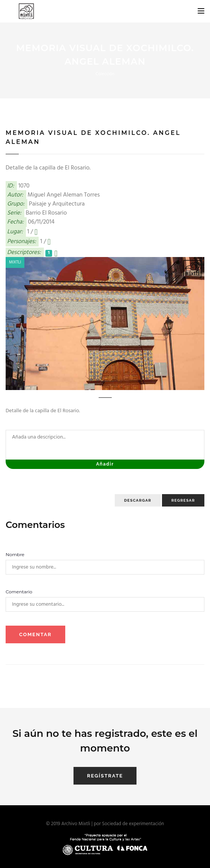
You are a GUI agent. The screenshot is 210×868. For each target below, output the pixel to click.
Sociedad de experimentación (133, 824)
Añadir (105, 464)
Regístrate (105, 776)
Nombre (15, 554)
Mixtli (15, 262)
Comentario (19, 592)
